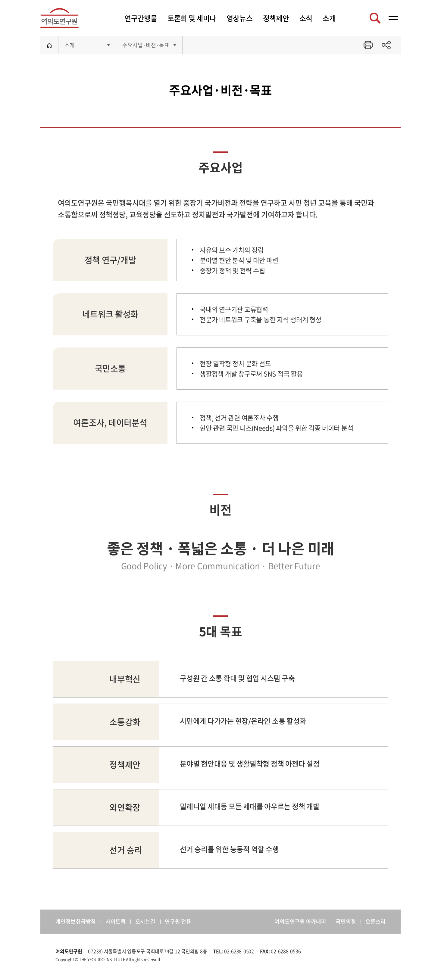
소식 (306, 18)
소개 (329, 18)
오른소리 (375, 921)
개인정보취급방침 (76, 921)
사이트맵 (116, 921)
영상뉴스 (240, 18)
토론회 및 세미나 (192, 18)
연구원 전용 (178, 921)
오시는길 (145, 921)
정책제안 (276, 18)
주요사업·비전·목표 (146, 45)
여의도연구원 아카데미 (300, 921)
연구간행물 (141, 18)
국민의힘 (346, 921)
